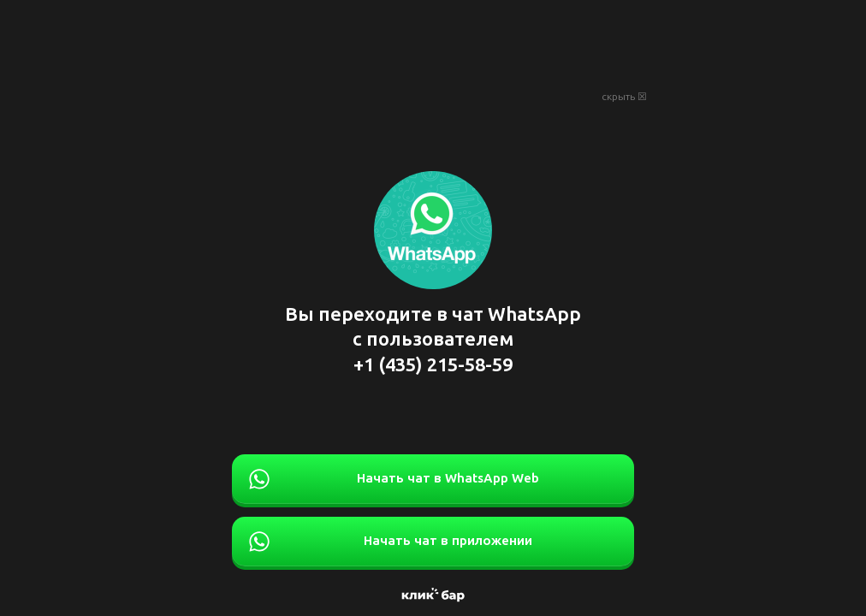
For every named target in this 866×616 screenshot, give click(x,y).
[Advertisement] (433, 43)
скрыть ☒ (624, 97)
